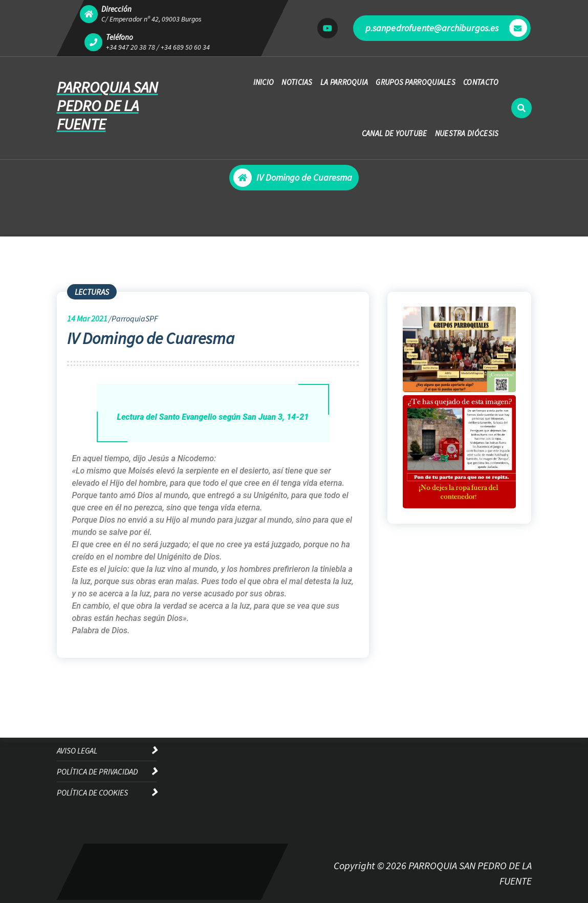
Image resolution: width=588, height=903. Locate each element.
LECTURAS (92, 292)
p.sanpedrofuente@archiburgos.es (446, 28)
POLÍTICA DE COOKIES (92, 792)
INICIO (264, 82)
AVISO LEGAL (77, 750)
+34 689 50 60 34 (185, 47)
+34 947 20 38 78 (130, 47)
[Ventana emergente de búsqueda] (521, 108)
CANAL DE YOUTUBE (395, 133)
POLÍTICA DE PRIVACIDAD (97, 771)
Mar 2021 (87, 318)
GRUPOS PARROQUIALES (416, 82)
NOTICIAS (297, 82)
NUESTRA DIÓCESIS (467, 133)
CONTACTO (481, 82)
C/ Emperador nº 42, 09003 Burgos (151, 19)
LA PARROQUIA (344, 82)
